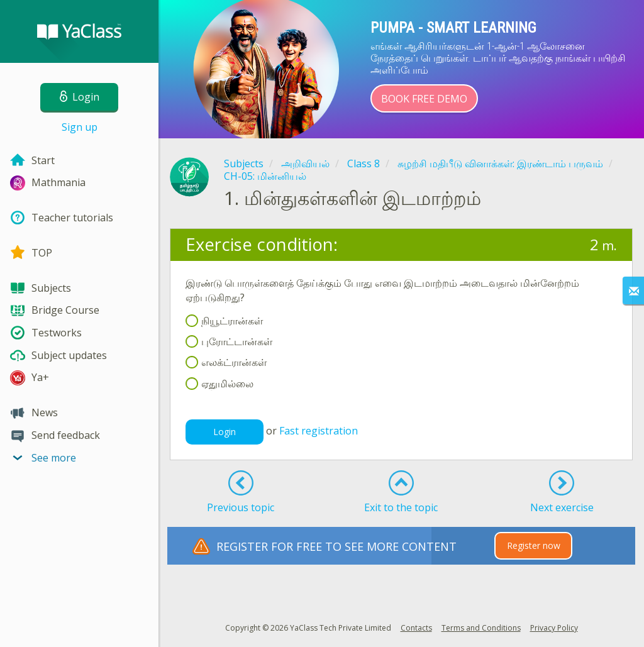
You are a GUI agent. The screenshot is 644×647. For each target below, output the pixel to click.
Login (225, 432)
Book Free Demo (424, 99)
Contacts (416, 628)
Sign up (80, 127)
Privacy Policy (554, 628)
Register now (534, 545)
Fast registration (319, 431)
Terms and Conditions (481, 628)
